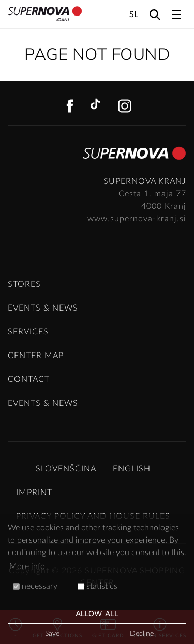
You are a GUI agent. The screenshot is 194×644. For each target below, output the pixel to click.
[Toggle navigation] (176, 14)
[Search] (155, 14)
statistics (98, 586)
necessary (35, 586)
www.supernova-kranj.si (137, 219)
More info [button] (27, 566)
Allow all (97, 614)
